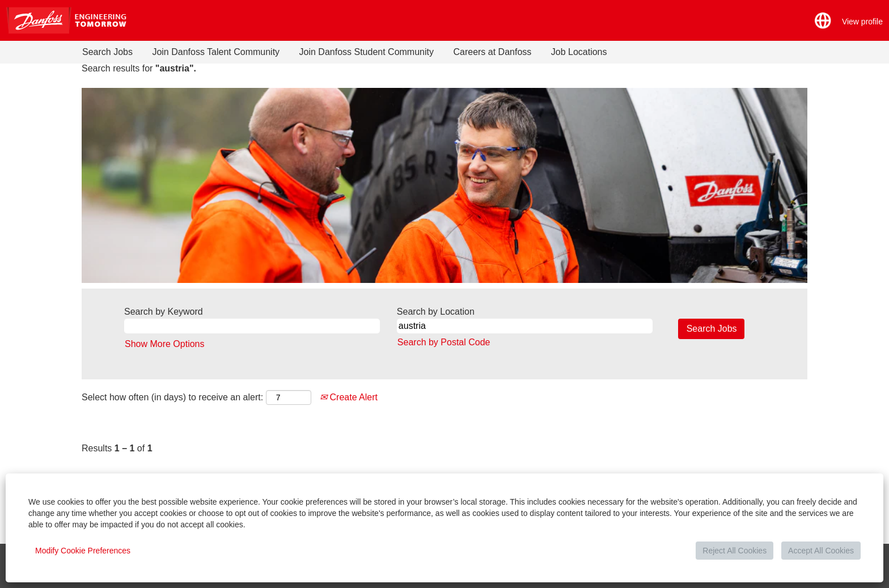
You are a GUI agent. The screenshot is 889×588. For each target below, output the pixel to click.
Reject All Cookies (735, 551)
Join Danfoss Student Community (367, 52)
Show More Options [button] (165, 344)
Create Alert (349, 397)
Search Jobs (107, 52)
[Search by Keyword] (252, 326)
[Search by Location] (525, 326)
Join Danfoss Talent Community (216, 52)
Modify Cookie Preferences (83, 551)
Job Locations (579, 52)
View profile (862, 22)
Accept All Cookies (821, 551)
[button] (823, 21)
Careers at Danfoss (492, 52)
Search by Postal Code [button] (444, 342)
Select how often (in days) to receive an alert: (172, 397)
